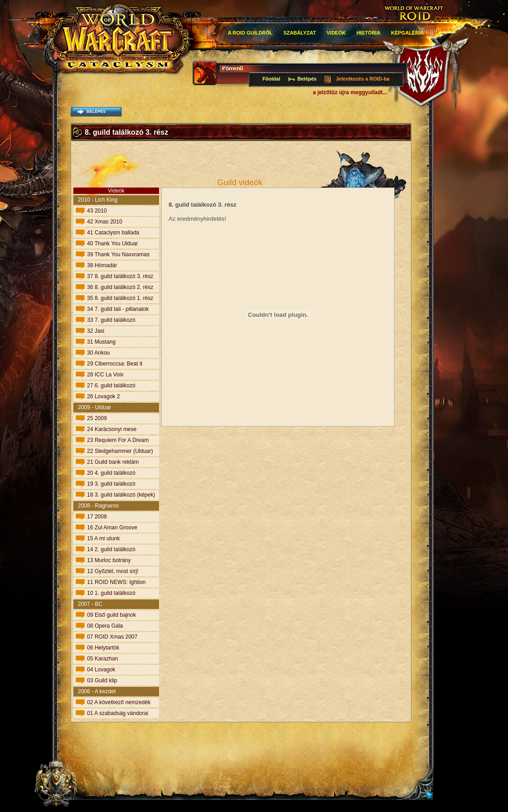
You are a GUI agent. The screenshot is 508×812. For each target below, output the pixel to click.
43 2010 (97, 211)
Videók (336, 33)
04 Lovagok (101, 670)
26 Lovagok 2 (103, 396)
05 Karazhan (103, 659)
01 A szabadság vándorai (118, 713)
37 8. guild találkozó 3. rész (120, 276)
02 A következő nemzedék (119, 702)
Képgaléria (407, 33)
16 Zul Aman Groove (112, 528)
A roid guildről (250, 33)
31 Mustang (101, 342)
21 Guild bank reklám (113, 462)
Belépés (307, 79)
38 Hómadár (102, 265)
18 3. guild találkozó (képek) (121, 495)
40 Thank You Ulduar (113, 244)
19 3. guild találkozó (111, 484)
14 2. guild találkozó (111, 549)
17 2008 (97, 517)
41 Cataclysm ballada (113, 233)
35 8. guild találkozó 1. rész (120, 298)
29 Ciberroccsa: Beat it (115, 364)
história (368, 33)
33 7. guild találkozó (111, 320)
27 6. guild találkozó (111, 386)
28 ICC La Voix (105, 375)
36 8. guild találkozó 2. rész (120, 287)
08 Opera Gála (105, 626)
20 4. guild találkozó (111, 473)
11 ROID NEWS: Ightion (116, 582)
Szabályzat (300, 33)
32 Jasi (96, 331)
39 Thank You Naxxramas (118, 254)
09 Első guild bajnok (111, 615)
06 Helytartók (103, 648)
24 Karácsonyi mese (112, 429)
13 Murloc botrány (109, 560)
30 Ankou (98, 353)
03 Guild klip (102, 680)
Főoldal (271, 79)
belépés (96, 112)
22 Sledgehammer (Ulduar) (120, 451)
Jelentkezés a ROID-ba (363, 79)
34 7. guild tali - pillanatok (118, 309)
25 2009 (97, 418)
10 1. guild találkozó (111, 593)
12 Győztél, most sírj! (113, 571)
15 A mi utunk (103, 538)
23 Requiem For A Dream (118, 440)
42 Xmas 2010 (105, 222)
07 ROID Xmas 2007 (112, 637)
